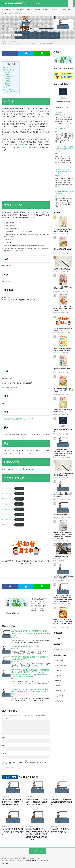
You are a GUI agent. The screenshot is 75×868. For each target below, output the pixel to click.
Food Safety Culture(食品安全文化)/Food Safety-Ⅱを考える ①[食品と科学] (63, 309)
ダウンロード (19, 489)
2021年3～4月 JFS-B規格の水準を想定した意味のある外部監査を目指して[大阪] (63, 495)
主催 (8, 83)
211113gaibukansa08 (8, 525)
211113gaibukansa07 (8, 520)
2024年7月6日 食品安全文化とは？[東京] (25, 647)
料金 (8, 79)
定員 (8, 81)
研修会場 (9, 77)
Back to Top (37, 852)
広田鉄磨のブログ (61, 108)
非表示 (12, 64)
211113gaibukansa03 (8, 499)
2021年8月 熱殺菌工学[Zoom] (62, 515)
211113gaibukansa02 (8, 494)
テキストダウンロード (11, 92)
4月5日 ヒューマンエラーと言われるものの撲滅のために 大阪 (64, 171)
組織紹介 (46, 10)
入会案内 (38, 10)
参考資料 (29, 10)
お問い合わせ (18, 13)
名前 (3, 738)
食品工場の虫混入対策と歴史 (62, 269)
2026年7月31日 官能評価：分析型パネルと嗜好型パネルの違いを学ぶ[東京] (13, 802)
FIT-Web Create (35, 861)
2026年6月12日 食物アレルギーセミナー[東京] (61, 831)
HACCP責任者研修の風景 (61, 557)
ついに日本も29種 (61, 129)
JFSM (8, 142)
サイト (4, 754)
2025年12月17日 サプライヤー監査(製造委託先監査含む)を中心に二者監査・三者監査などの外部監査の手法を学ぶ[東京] (31, 634)
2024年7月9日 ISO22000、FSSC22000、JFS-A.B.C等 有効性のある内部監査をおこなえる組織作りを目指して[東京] (30, 692)
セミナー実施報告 (18, 10)
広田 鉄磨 (5, 435)
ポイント (6, 68)
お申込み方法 (8, 90)
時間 (8, 74)
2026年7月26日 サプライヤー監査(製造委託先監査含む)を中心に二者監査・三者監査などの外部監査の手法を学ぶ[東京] (37, 835)
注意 (5, 88)
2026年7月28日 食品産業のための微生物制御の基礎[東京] (62, 802)
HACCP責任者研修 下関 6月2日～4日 (64, 193)
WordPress (6, 864)
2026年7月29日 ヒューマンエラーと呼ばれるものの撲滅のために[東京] (37, 802)
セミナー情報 (6, 10)
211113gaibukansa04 (8, 504)
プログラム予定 (9, 70)
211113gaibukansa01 (8, 489)
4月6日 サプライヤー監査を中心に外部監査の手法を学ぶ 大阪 (64, 149)
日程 (8, 72)
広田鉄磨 (23, 145)
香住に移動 (59, 113)
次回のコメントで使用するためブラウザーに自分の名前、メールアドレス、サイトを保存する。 (25, 763)
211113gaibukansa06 (8, 515)
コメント (5, 719)
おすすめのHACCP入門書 (63, 102)
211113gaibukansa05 (8, 509)
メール (4, 746)
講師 (8, 85)
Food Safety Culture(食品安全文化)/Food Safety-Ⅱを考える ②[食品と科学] (63, 390)
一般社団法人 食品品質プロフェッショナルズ (17, 419)
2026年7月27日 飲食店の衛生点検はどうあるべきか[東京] (13, 832)
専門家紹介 (55, 10)
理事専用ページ (66, 10)
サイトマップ (7, 13)
